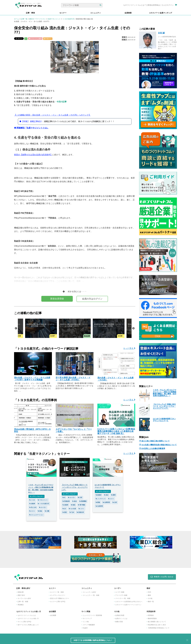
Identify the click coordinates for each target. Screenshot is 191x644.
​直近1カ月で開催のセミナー (60, 598)
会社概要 (53, 615)
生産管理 (99, 506)
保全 (106, 495)
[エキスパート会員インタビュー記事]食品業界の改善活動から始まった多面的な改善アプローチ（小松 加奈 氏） (116, 431)
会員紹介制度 (120, 615)
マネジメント (43, 500)
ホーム (17, 19)
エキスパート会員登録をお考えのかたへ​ (129, 602)
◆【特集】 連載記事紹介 (31, 121)
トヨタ (32, 500)
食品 (75, 501)
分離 (47, 511)
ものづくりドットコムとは (27, 615)
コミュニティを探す (89, 592)
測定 (65, 512)
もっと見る (129, 348)
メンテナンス (101, 499)
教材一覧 (151, 602)
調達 (98, 502)
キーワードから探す (24, 598)
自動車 (32, 504)
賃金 (40, 511)
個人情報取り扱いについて (157, 622)
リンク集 (86, 622)
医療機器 (83, 501)
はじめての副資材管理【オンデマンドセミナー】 (164, 420)
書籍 (149, 595)
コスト (32, 511)
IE (64, 497)
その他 (150, 598)
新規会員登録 (57, 299)
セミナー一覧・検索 (57, 592)
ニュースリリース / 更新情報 (92, 615)
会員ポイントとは (121, 619)
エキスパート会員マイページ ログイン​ (128, 605)
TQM (72, 512)
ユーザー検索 (120, 592)
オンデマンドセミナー (37, 496)
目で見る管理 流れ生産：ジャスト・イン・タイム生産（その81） (73, 379)
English (85, 628)
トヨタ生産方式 (68, 19)
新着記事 (21, 592)
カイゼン (43, 507)
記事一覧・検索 (23, 602)
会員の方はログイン (92, 299)
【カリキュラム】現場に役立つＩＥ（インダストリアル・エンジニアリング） (164, 406)
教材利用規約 (152, 619)
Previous (16, 328)
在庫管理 (106, 502)
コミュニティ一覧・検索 (91, 595)
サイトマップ (87, 619)
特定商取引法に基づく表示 (157, 625)
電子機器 (82, 505)
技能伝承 (80, 512)
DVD (149, 592)
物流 (73, 505)
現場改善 (66, 501)
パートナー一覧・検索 (123, 598)
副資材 (99, 495)
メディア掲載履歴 (89, 625)
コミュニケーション (36, 515)
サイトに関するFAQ (24, 622)
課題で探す (21, 595)
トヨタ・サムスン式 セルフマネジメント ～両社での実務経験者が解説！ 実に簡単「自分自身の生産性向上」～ (165, 393)
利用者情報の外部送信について (159, 628)
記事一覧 (24, 19)
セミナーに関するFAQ (58, 602)
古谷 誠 (161, 33)
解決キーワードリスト (38, 19)
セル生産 (72, 509)
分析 (80, 497)
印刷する (48, 39)
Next (133, 328)
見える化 (33, 507)
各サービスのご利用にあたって (28, 625)
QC (64, 509)
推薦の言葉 (119, 622)
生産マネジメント (54, 19)
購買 (113, 495)
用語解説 (21, 605)
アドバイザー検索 (121, 595)
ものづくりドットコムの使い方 (28, 619)
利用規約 (151, 615)
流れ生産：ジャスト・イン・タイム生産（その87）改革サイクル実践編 (32, 379)
